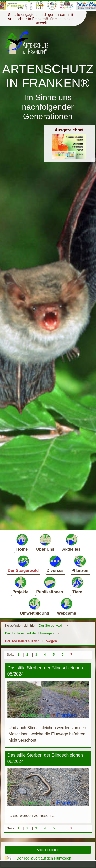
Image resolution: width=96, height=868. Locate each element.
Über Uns (45, 542)
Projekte (20, 585)
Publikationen (50, 585)
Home (22, 542)
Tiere (77, 585)
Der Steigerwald (23, 564)
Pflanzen (80, 564)
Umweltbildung (35, 606)
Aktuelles (71, 542)
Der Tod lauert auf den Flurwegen (29, 633)
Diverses (55, 564)
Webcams (67, 606)
